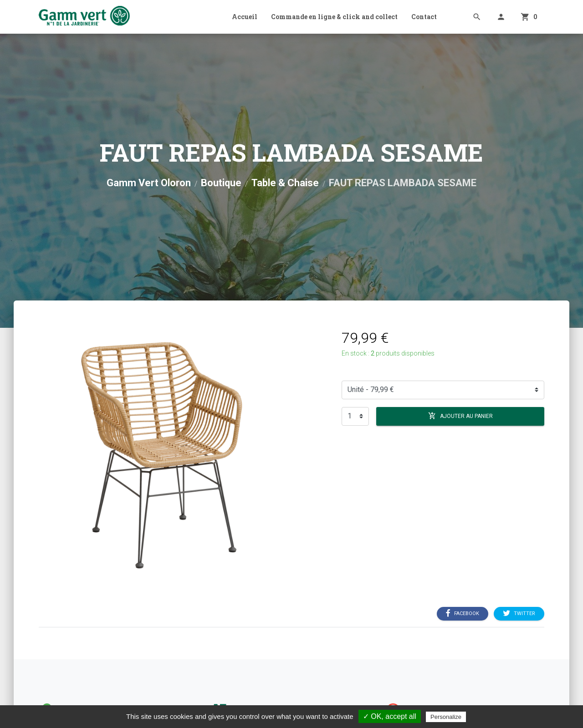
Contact (424, 17)
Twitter (519, 613)
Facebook (463, 613)
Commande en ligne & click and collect (334, 17)
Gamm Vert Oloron (149, 183)
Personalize (446, 717)
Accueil (245, 17)
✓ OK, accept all (390, 716)
